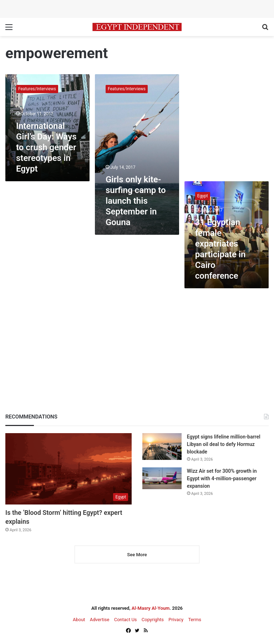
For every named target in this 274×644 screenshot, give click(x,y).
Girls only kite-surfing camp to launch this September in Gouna (136, 201)
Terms (195, 620)
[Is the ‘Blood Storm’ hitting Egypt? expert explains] (68, 469)
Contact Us (126, 620)
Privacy (176, 620)
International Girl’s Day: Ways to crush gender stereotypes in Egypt (46, 147)
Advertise (100, 620)
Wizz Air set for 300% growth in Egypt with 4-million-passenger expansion (222, 478)
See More (137, 555)
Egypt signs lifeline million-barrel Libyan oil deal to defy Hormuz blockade (224, 444)
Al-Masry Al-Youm (151, 608)
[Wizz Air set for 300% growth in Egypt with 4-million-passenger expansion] (162, 478)
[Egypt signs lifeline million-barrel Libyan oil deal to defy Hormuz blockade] (162, 447)
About (79, 620)
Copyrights (153, 620)
